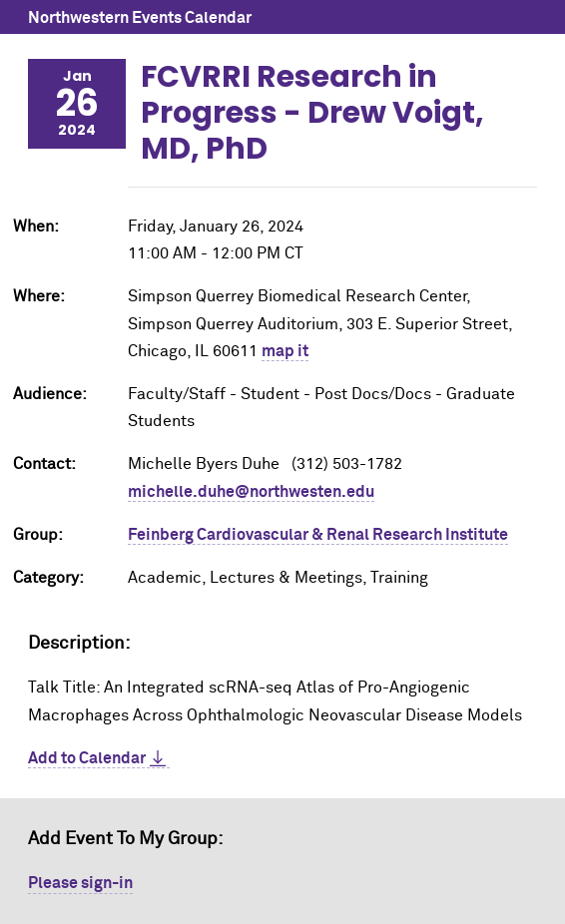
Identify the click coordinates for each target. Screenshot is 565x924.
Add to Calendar (87, 758)
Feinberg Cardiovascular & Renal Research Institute (318, 535)
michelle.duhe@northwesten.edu (251, 492)
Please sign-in (80, 883)
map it (285, 351)
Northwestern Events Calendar (140, 18)
